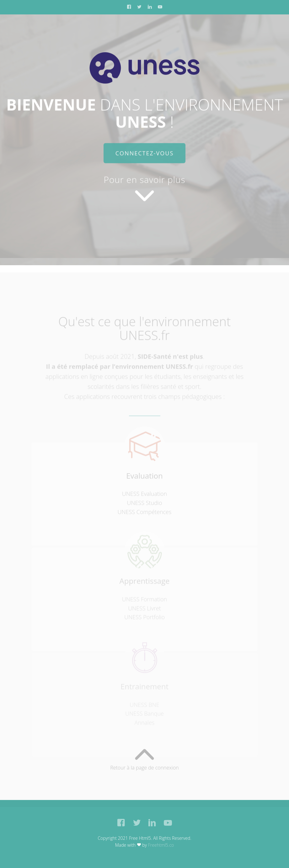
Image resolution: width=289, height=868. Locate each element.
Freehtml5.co (161, 845)
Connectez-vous (145, 154)
